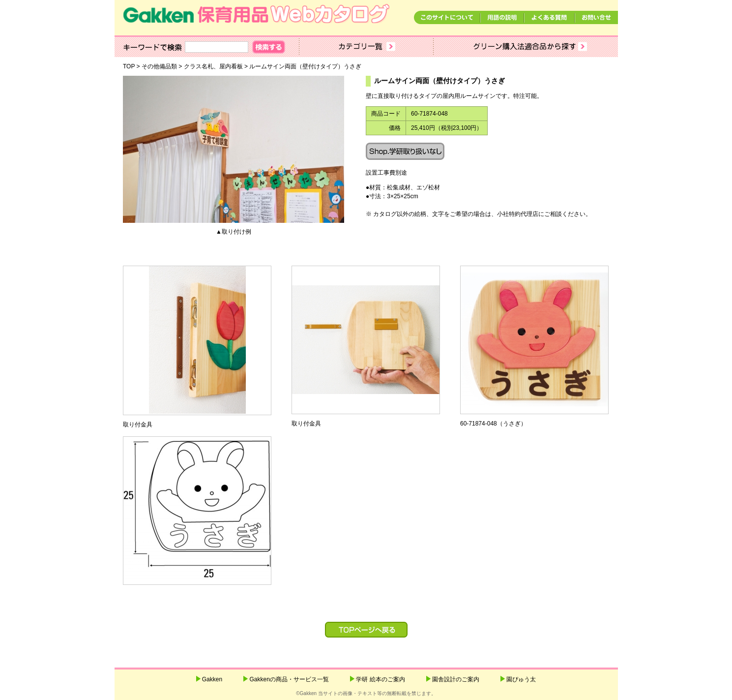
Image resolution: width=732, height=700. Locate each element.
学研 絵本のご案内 (380, 679)
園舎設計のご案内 (456, 679)
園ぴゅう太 (521, 679)
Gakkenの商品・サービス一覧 (289, 679)
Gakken (212, 679)
